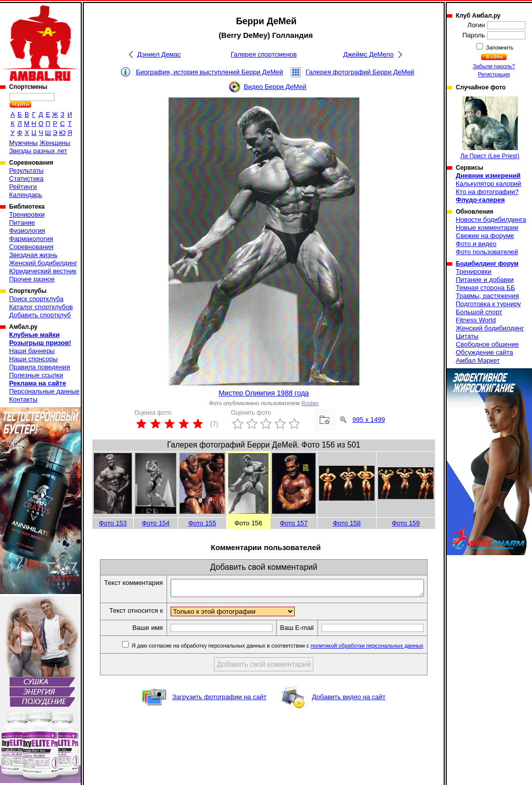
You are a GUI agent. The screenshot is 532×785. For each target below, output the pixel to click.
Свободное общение (487, 344)
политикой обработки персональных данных (375, 657)
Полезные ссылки (36, 375)
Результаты (26, 170)
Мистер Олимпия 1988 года (264, 393)
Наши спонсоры (33, 359)
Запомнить (499, 47)
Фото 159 (406, 523)
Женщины (55, 143)
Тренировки (27, 214)
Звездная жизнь (33, 255)
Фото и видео (476, 244)
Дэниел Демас (159, 54)
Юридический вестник (43, 271)
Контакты (23, 399)
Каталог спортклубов (41, 307)
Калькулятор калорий (489, 184)
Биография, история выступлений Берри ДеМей (209, 72)
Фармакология (31, 239)
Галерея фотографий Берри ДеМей (360, 72)
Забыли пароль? (494, 66)
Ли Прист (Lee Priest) (490, 128)
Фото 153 (113, 523)
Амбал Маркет (478, 360)
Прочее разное (32, 279)
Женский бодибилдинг (43, 263)
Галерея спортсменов (264, 54)
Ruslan (310, 403)
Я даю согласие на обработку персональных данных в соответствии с (285, 657)
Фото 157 (294, 523)
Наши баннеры (32, 351)
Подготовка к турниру (488, 304)
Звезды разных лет (38, 151)
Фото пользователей (487, 252)
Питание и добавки (485, 280)
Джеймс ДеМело (368, 54)
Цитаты (467, 336)
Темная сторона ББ (486, 288)
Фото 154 (156, 523)
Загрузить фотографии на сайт (219, 708)
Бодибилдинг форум (487, 264)
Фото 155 (202, 523)
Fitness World (476, 320)
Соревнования (31, 247)
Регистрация (494, 74)
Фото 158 (347, 523)
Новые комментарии (487, 228)
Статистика (26, 179)
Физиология (27, 231)
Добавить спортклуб (40, 315)
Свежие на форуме (485, 236)
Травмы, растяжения (487, 296)
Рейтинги (23, 187)
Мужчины (23, 143)
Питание (22, 223)
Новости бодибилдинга (491, 219)
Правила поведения (40, 367)
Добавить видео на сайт (349, 708)
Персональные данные (44, 391)
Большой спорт (479, 312)
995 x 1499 (368, 420)
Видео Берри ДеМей (275, 87)
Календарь (26, 195)
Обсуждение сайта (484, 352)
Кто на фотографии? (487, 192)
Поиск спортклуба (36, 299)
